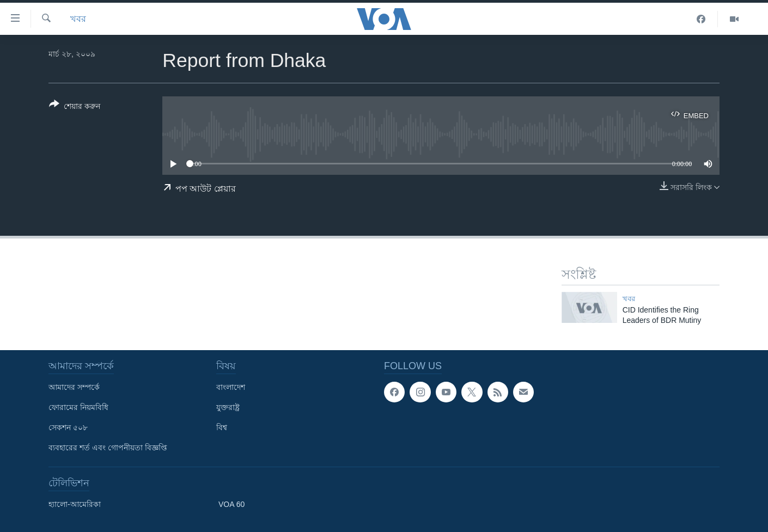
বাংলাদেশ (231, 387)
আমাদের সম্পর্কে (74, 387)
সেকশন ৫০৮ (68, 427)
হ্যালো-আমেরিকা (75, 504)
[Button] (75, 107)
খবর (78, 19)
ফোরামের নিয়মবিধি (78, 407)
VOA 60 (231, 504)
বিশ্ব (222, 427)
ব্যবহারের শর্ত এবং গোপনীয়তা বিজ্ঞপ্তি (108, 448)
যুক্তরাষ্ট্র (228, 407)
